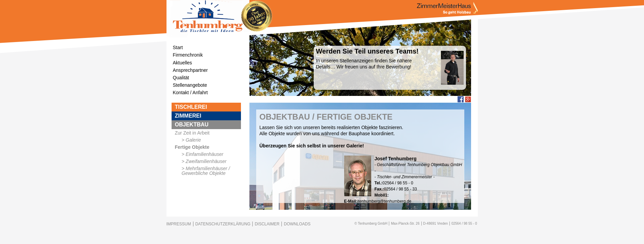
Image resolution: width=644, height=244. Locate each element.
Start (178, 47)
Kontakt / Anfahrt (191, 93)
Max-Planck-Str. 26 (405, 223)
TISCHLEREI (191, 107)
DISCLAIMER (267, 224)
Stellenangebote (190, 85)
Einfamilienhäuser (205, 154)
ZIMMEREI (188, 116)
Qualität (181, 78)
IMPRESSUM (179, 224)
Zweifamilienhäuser (206, 161)
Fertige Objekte (192, 147)
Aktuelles (183, 63)
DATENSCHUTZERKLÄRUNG (223, 224)
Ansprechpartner (191, 70)
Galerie (193, 140)
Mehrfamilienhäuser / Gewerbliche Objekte (206, 171)
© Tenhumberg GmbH (371, 223)
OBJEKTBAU (192, 125)
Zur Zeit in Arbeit (192, 133)
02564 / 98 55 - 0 (464, 223)
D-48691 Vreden (435, 223)
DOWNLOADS (297, 224)
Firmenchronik (188, 55)
